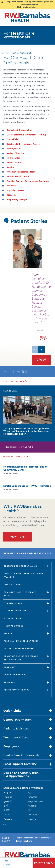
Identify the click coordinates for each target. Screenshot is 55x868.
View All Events (14, 457)
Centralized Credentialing (19, 130)
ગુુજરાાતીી (8, 801)
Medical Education (16, 153)
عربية (30, 792)
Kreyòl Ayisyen (36, 801)
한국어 (7, 810)
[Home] (28, 17)
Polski (7, 815)
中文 (30, 810)
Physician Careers (15, 190)
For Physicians (14, 149)
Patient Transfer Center (18, 176)
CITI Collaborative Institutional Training (26, 135)
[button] (44, 863)
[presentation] (42, 308)
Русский (8, 819)
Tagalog (8, 797)
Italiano (32, 806)
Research (11, 195)
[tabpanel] (27, 249)
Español (32, 819)
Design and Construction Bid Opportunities (21, 774)
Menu (7, 863)
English (8, 792)
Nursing (10, 167)
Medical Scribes (14, 163)
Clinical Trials (13, 139)
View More (18, 537)
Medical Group (14, 158)
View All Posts (14, 381)
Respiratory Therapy (17, 200)
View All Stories (42, 360)
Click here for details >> (27, 7)
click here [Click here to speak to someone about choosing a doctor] (27, 841)
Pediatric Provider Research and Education (28, 181)
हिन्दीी (6, 806)
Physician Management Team (21, 172)
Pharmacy (12, 186)
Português (33, 815)
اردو (5, 823)
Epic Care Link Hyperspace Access (23, 144)
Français (32, 797)
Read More (43, 338)
